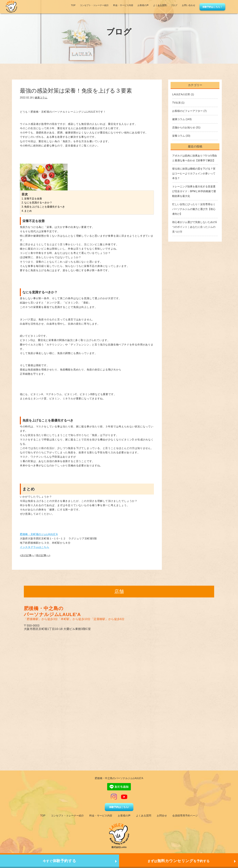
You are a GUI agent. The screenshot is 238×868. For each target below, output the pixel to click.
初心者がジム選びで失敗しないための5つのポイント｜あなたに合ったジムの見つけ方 (195, 227)
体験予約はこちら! (119, 807)
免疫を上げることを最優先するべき (45, 207)
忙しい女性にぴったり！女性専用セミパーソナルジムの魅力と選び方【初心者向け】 (194, 209)
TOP (73, 5)
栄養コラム (179, 136)
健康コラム (41, 98)
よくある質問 (160, 5)
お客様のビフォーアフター (187, 111)
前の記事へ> (43, 555)
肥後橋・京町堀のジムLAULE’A (39, 534)
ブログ (174, 5)
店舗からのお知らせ (184, 127)
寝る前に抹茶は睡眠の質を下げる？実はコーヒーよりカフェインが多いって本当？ (194, 173)
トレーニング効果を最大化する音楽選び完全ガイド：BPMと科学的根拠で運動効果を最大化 (194, 191)
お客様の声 (143, 5)
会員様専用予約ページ (185, 816)
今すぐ (60, 861)
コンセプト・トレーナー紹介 (94, 5)
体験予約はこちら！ (212, 7)
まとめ (28, 211)
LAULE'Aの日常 (181, 94)
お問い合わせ (189, 5)
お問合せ (162, 816)
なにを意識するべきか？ (38, 203)
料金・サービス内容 (123, 5)
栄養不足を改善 (33, 199)
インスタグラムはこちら (35, 547)
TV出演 (176, 103)
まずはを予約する (179, 861)
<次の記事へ (27, 555)
